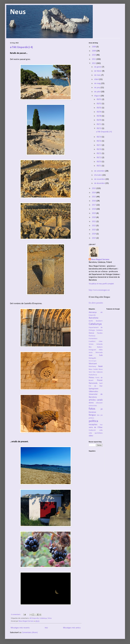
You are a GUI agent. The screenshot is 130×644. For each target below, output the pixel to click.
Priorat (100, 380)
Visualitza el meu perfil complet (101, 284)
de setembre (100, 171)
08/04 (99, 112)
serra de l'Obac (96, 427)
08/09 (99, 120)
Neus (18, 12)
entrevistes (93, 406)
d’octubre (98, 175)
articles (92, 400)
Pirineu (91, 378)
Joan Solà (96, 355)
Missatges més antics (72, 628)
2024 (94, 234)
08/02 (99, 104)
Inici (46, 628)
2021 (94, 222)
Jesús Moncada (96, 353)
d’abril (97, 79)
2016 (94, 201)
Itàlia (101, 350)
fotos (50, 618)
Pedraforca (93, 375)
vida (101, 430)
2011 (94, 59)
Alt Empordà (34, 618)
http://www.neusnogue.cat (99, 290)
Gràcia (91, 344)
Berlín (91, 321)
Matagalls (92, 358)
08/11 (99, 124)
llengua (92, 415)
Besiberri (99, 321)
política (93, 421)
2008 (94, 47)
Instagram (92, 350)
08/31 (99, 166)
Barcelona (93, 318)
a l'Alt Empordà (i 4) (21, 47)
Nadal (100, 366)
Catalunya (43, 618)
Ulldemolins (93, 392)
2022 (94, 226)
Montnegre (93, 361)
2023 (94, 230)
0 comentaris (16, 615)
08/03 (99, 108)
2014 (94, 193)
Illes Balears (96, 347)
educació (99, 403)
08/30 (99, 162)
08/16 (99, 141)
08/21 (99, 153)
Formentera (93, 339)
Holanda (99, 344)
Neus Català (93, 369)
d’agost (97, 96)
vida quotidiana (96, 433)
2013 (94, 188)
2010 (94, 55)
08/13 (99, 128)
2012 (94, 63)
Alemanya (93, 312)
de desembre (100, 183)
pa (102, 415)
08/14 (99, 137)
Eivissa (91, 333)
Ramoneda (93, 383)
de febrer (98, 71)
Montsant (93, 364)
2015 (94, 197)
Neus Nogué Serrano (26, 621)
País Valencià (97, 372)
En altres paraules (96, 303)
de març (98, 75)
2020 (94, 217)
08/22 (99, 158)
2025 (94, 238)
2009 (94, 51)
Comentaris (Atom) (30, 633)
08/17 (99, 145)
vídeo (91, 436)
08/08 (99, 116)
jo (102, 409)
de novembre (100, 179)
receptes (93, 425)
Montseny (92, 366)
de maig (98, 84)
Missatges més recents (20, 628)
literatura (92, 412)
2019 (94, 213)
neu (98, 415)
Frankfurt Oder (96, 341)
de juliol (98, 92)
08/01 (99, 99)
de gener (98, 67)
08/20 (99, 149)
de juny (97, 88)
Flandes (100, 333)
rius (101, 425)
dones (91, 403)
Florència (92, 336)
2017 (94, 205)
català (100, 400)
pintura (91, 418)
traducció (92, 430)
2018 (94, 209)
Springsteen (94, 389)
